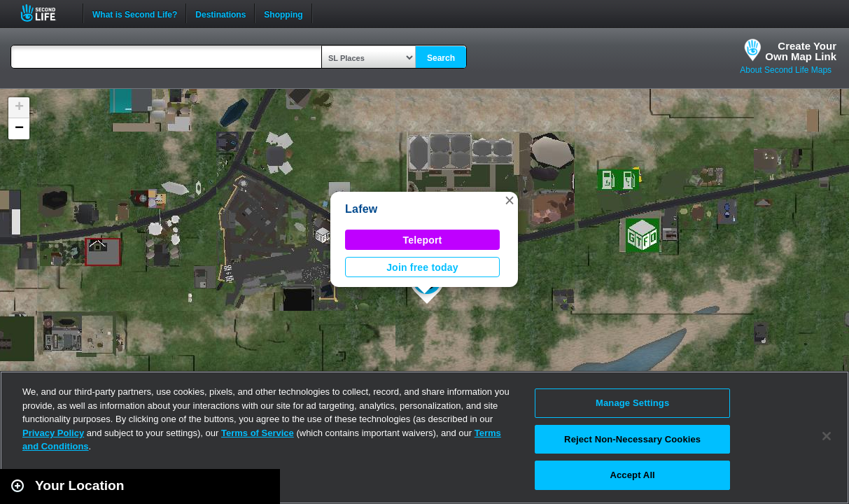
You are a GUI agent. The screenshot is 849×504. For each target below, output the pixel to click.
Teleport (423, 240)
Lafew (362, 209)
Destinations (220, 13)
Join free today (422, 267)
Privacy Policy (53, 433)
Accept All (632, 475)
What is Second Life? (135, 13)
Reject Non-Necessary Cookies (632, 439)
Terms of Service (258, 433)
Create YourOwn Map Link (801, 51)
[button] (510, 200)
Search (441, 58)
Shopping (283, 13)
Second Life (46, 13)
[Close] (827, 436)
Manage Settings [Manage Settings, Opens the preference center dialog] (632, 403)
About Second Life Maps (786, 70)
